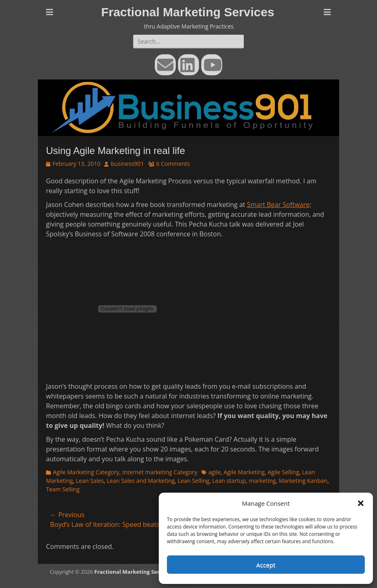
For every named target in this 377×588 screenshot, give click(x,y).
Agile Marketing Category (86, 472)
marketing (262, 481)
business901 (127, 164)
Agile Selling (283, 472)
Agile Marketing (244, 472)
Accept (266, 565)
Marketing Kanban (303, 481)
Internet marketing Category (160, 472)
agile (215, 472)
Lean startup (229, 481)
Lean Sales (90, 481)
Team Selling (63, 489)
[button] (361, 503)
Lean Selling (193, 481)
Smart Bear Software (278, 205)
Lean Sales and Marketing (141, 481)
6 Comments (173, 164)
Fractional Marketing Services (187, 12)
